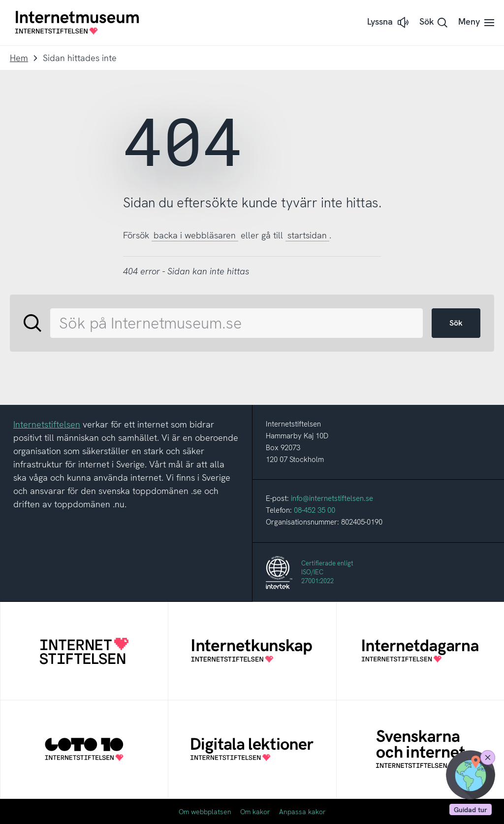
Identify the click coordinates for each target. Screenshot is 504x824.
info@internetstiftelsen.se (332, 498)
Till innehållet (0, 0)
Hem (19, 58)
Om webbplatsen (205, 812)
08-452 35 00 (315, 510)
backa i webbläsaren (195, 235)
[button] (389, 22)
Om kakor (255, 812)
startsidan (307, 235)
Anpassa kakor (302, 812)
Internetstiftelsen (47, 424)
